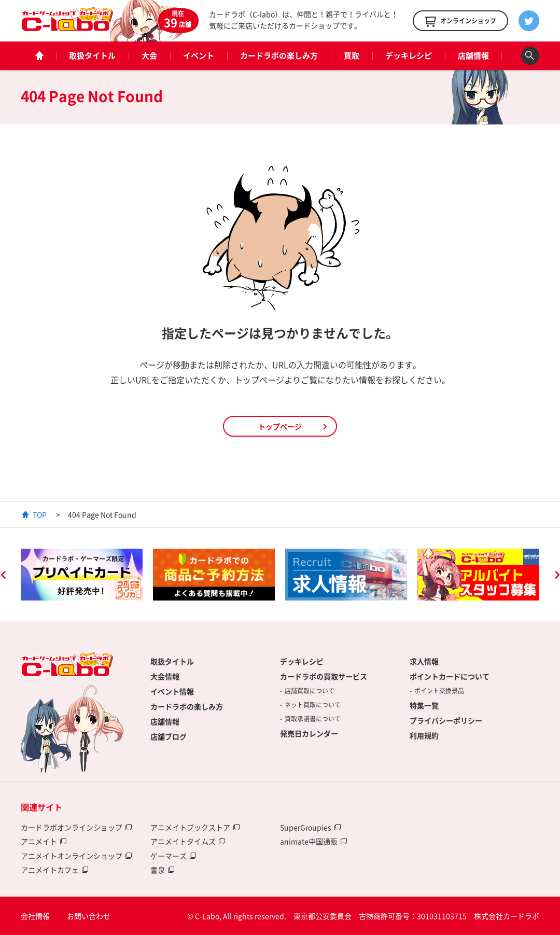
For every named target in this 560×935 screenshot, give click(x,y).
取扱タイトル (92, 55)
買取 (352, 55)
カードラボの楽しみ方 (279, 55)
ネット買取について (313, 705)
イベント (199, 55)
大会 (149, 55)
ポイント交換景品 (439, 691)
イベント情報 (172, 691)
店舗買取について (310, 691)
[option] (82, 575)
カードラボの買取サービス (324, 676)
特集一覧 (424, 705)
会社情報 (35, 916)
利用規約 (424, 735)
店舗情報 (473, 55)
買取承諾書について (313, 719)
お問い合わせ (89, 916)
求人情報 (424, 661)
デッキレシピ (409, 55)
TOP (40, 514)
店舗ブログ (169, 736)
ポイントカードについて (450, 676)
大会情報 (165, 676)
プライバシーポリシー (446, 720)
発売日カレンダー (309, 733)
